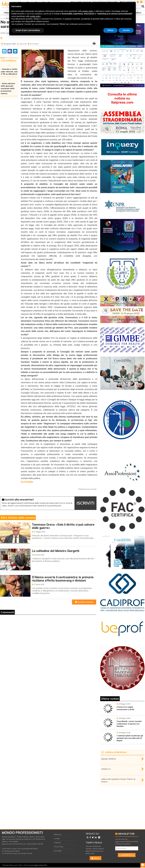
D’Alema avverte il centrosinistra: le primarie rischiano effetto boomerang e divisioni (63, 579)
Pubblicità (57, 843)
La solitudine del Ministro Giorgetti (56, 551)
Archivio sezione (84, 602)
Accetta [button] (126, 30)
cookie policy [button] (35, 16)
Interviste (23, 44)
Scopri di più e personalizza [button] (28, 30)
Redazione (58, 834)
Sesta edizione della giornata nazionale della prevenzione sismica (8, 88)
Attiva (96, 858)
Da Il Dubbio (27, 482)
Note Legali (58, 851)
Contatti (57, 838)
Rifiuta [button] (110, 30)
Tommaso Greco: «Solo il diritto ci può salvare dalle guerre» (63, 526)
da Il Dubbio (34, 44)
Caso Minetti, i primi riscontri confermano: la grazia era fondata (129, 724)
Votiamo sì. (106, 769)
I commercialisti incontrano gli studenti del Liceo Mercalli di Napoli (130, 738)
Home (2, 18)
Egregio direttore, (109, 759)
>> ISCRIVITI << (127, 855)
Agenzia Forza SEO (41, 865)
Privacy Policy (59, 847)
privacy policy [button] (88, 11)
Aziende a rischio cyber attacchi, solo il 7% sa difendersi (9, 72)
